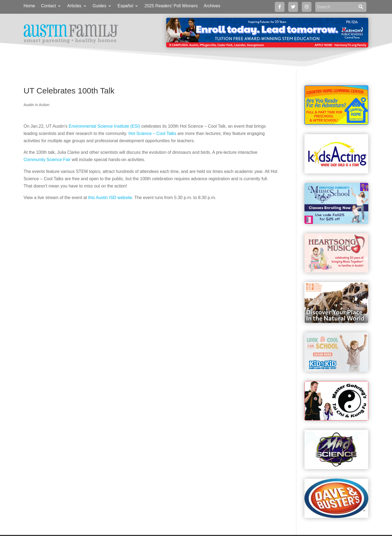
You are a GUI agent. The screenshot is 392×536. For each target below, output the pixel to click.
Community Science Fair (47, 160)
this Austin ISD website (110, 198)
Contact (48, 6)
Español (125, 6)
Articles (74, 6)
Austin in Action (37, 105)
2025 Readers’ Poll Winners (171, 6)
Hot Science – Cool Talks (152, 133)
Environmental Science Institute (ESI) (104, 126)
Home (30, 6)
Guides (100, 6)
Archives (212, 6)
